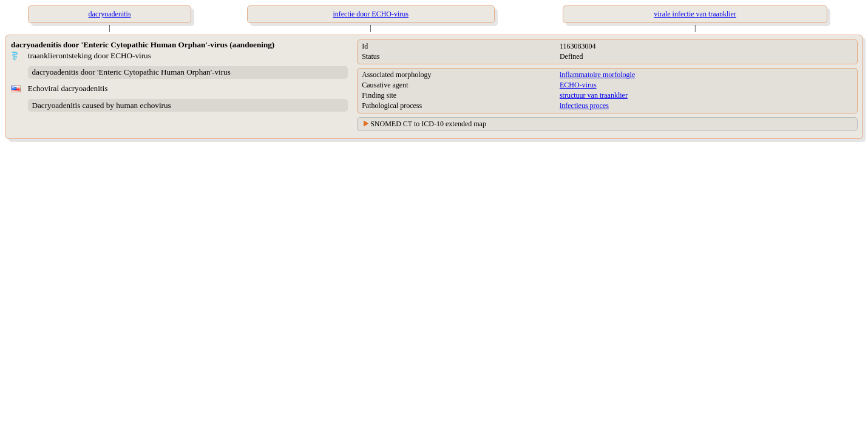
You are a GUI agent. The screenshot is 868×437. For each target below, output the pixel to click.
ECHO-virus (578, 85)
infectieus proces (584, 106)
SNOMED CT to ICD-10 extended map (428, 124)
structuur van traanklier (594, 95)
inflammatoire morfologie (597, 75)
